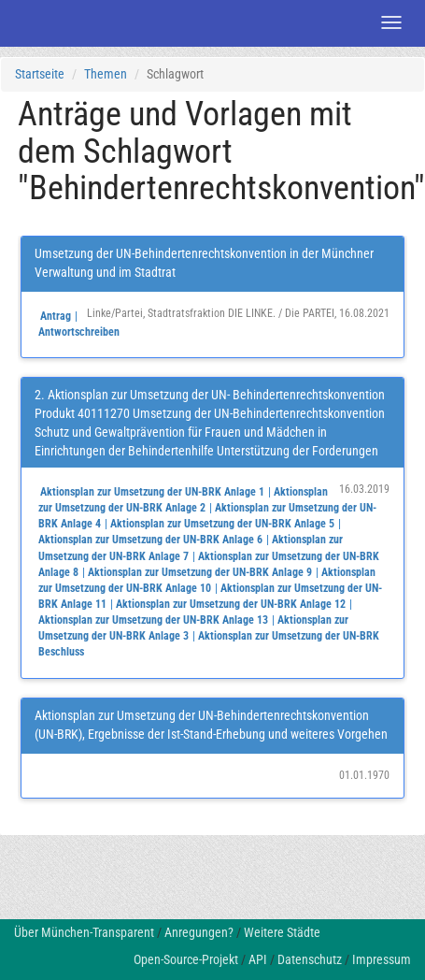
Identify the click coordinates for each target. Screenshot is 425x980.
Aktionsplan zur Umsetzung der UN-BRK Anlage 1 (152, 492)
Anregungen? (199, 932)
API (258, 959)
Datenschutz (310, 959)
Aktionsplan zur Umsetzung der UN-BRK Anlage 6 (150, 540)
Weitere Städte (282, 932)
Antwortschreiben (79, 332)
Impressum (382, 959)
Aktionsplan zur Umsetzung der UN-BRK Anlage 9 (200, 572)
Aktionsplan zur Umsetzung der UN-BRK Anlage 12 (231, 604)
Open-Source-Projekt (186, 959)
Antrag (56, 316)
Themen (106, 74)
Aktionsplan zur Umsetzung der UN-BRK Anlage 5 (222, 524)
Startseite (40, 74)
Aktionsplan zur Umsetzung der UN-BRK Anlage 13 (153, 620)
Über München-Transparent (84, 932)
